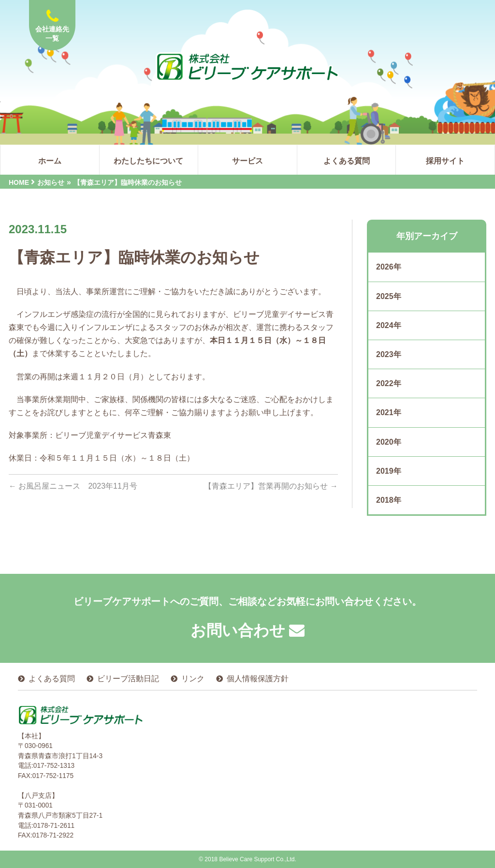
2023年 (389, 354)
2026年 (389, 267)
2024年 (389, 325)
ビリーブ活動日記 (128, 679)
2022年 (389, 383)
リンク (193, 679)
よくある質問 (52, 679)
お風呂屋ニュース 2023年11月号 (73, 486)
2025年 (389, 296)
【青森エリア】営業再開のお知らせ (271, 486)
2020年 (389, 442)
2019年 (389, 471)
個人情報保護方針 (258, 679)
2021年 (389, 412)
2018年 (389, 500)
